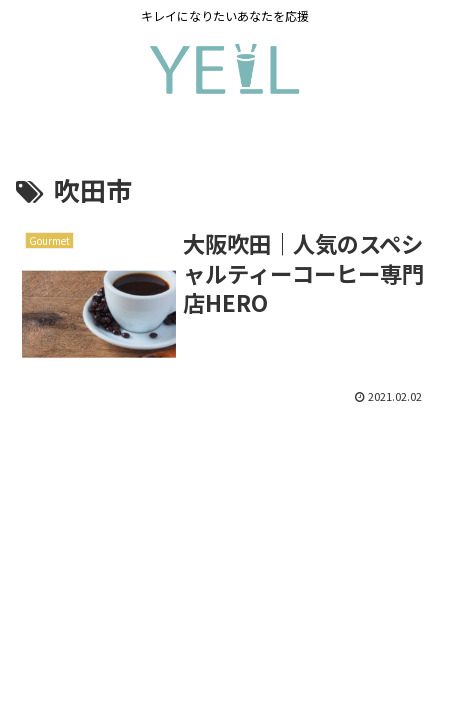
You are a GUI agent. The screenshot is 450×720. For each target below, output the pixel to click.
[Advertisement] (225, 547)
